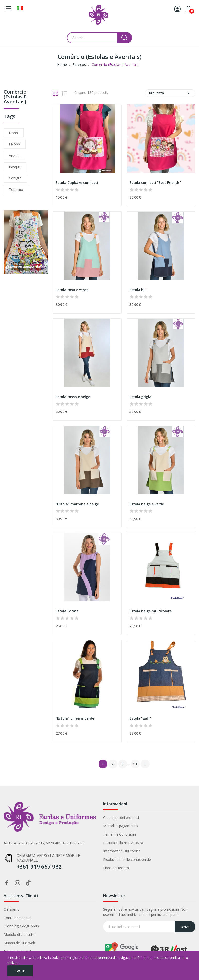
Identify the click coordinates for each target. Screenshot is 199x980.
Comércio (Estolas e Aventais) (15, 97)
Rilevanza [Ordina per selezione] (170, 93)
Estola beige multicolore (150, 611)
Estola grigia (140, 397)
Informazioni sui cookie (122, 851)
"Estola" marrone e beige (77, 504)
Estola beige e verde (147, 504)
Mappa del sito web (19, 943)
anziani (15, 155)
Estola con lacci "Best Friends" (155, 183)
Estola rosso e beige (73, 397)
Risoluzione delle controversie (127, 859)
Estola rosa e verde (72, 290)
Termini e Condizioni (119, 834)
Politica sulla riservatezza (123, 843)
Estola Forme (67, 611)
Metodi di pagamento (120, 826)
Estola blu (138, 290)
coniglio (15, 178)
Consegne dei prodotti (121, 817)
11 (135, 764)
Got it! (20, 971)
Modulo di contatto (19, 934)
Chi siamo (12, 909)
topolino (16, 189)
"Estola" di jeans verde (75, 718)
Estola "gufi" (140, 718)
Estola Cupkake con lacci (77, 183)
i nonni (15, 144)
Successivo (145, 764)
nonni (14, 133)
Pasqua (15, 167)
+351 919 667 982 (39, 867)
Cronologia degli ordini (22, 926)
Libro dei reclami (116, 868)
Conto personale (17, 918)
